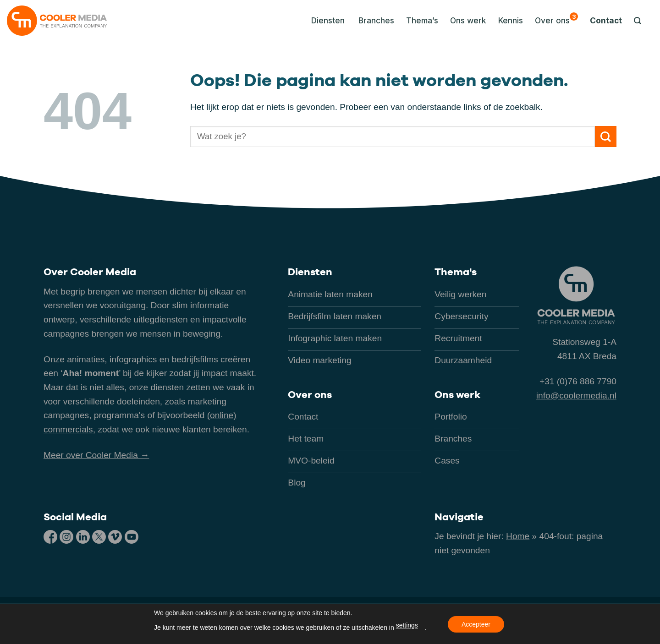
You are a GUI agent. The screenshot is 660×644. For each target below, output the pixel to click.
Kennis (511, 20)
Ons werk (468, 20)
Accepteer (476, 624)
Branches (376, 20)
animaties (86, 359)
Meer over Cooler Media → (96, 455)
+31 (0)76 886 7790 (578, 381)
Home (518, 536)
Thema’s (422, 20)
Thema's (456, 272)
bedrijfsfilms (195, 359)
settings (407, 625)
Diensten (310, 272)
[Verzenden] (606, 137)
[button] (325, 21)
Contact (606, 20)
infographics (133, 359)
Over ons (556, 19)
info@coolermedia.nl (576, 396)
